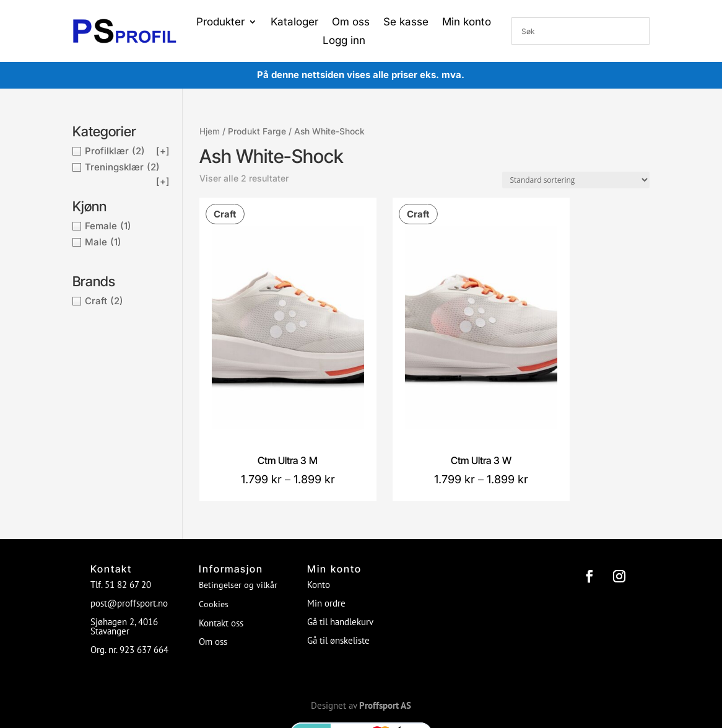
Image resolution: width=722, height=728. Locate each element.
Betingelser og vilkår (238, 527)
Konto (319, 527)
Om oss (351, 23)
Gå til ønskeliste (338, 583)
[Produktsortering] (576, 180)
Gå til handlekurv (340, 564)
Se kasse (406, 23)
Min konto (467, 23)
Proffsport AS (385, 648)
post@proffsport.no (129, 546)
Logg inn (344, 41)
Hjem (210, 131)
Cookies (214, 546)
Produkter (220, 23)
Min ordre (326, 546)
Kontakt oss (221, 565)
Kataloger (294, 23)
